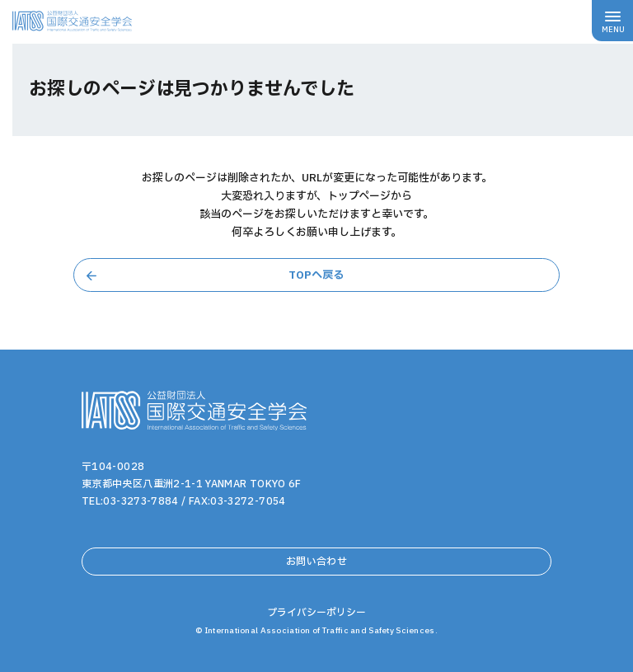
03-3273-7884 (141, 501)
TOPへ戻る (316, 275)
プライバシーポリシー (316, 613)
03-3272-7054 (248, 501)
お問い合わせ (316, 562)
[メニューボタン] (612, 21)
